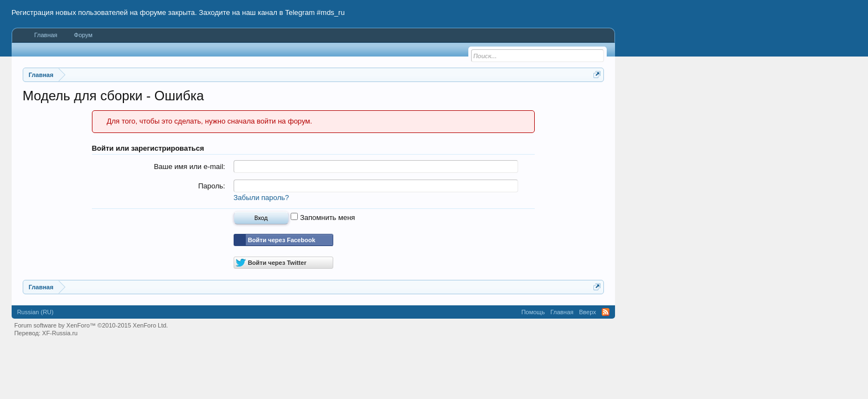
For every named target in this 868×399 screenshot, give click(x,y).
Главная (46, 35)
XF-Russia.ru (60, 333)
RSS (606, 312)
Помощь (533, 312)
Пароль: (212, 186)
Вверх (588, 312)
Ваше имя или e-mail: (190, 167)
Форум (83, 35)
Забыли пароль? (261, 198)
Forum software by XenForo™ (91, 325)
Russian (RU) (35, 312)
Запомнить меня (323, 218)
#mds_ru (331, 12)
